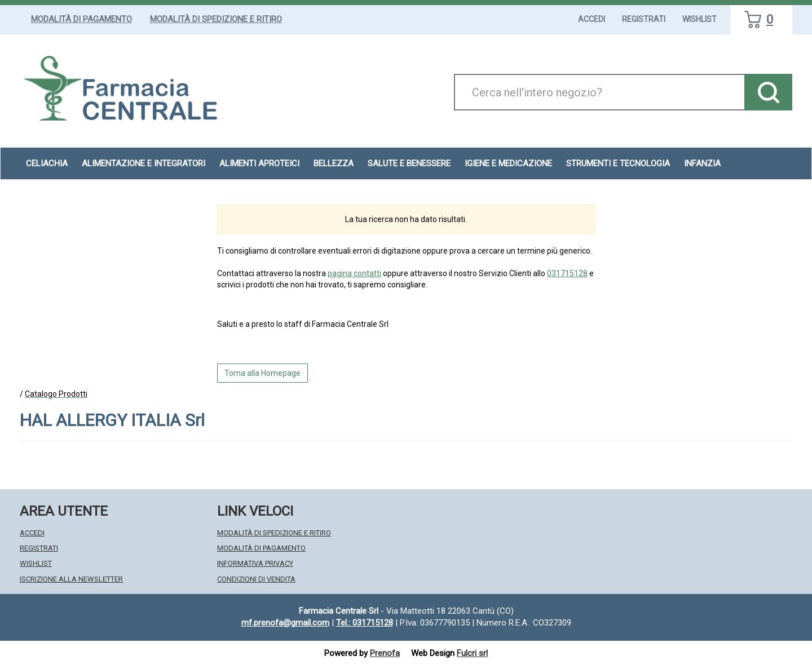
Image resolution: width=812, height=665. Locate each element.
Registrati (644, 19)
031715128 (567, 273)
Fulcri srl (472, 653)
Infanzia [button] (702, 163)
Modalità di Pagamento (81, 19)
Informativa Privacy (255, 563)
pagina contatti (354, 273)
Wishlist (700, 19)
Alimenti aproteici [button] (259, 163)
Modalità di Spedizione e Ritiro (216, 19)
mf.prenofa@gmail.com (285, 623)
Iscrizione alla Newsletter (71, 579)
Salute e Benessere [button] (409, 163)
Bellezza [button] (334, 163)
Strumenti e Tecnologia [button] (618, 163)
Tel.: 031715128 (365, 623)
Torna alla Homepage (262, 373)
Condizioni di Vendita (256, 579)
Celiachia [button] (47, 163)
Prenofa (385, 653)
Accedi (592, 19)
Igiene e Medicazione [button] (508, 163)
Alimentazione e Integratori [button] (144, 163)
